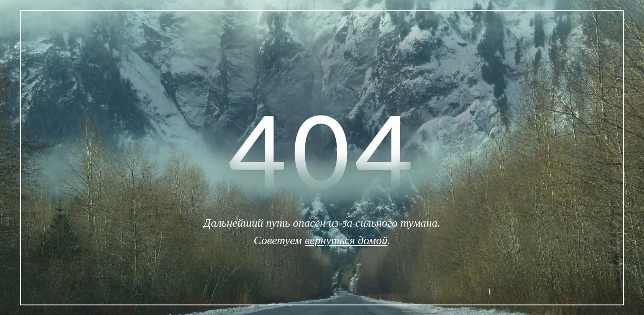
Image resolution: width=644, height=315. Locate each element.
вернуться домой (346, 240)
